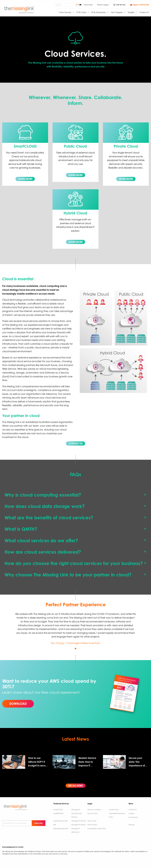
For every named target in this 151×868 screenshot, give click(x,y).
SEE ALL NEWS (75, 786)
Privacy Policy (92, 825)
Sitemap (132, 825)
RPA (55, 825)
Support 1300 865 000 (139, 5)
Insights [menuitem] (131, 12)
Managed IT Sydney (79, 825)
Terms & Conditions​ (94, 810)
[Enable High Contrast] (80, 5)
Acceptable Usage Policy (97, 829)
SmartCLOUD (58, 810)
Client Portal (88, 5)
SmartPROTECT (58, 813)
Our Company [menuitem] (117, 12)
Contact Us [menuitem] (144, 12)
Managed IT (76, 810)
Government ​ (133, 817)
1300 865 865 (120, 5)
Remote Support (103, 5)
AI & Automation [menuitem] (99, 12)
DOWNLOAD (18, 704)
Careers (131, 813)
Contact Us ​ (133, 810)
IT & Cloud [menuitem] (81, 12)
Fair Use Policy (93, 813)
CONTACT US (76, 443)
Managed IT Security (79, 821)
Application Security (60, 821)
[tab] (75, 495)
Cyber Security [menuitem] (65, 12)
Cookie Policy (114, 810)
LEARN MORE (25, 179)
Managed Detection (61, 829)
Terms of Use (92, 821)
